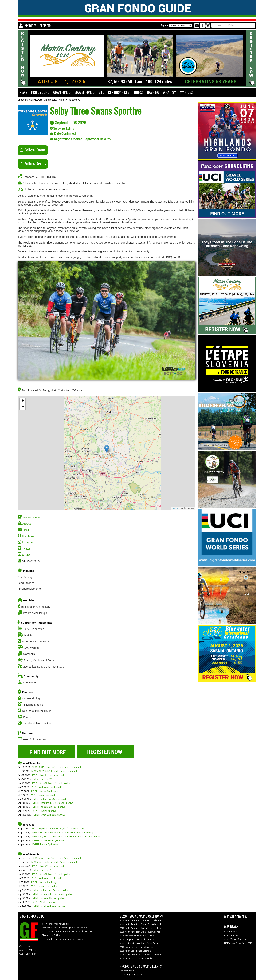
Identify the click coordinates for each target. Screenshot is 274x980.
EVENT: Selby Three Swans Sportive (51, 799)
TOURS (138, 92)
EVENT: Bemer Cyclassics (45, 845)
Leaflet (175, 508)
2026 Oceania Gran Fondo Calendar (137, 947)
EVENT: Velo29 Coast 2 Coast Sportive (52, 783)
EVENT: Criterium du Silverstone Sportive (52, 803)
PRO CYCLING (40, 92)
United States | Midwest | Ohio (33, 100)
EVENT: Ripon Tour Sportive (44, 795)
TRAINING (153, 92)
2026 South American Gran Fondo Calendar (141, 955)
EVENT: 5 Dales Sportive (44, 811)
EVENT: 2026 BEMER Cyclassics (48, 841)
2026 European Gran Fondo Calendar (138, 939)
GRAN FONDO (62, 92)
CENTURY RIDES (119, 92)
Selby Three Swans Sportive (66, 100)
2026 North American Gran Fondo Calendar (141, 920)
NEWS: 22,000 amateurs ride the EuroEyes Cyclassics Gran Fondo (66, 837)
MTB (101, 92)
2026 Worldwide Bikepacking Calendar (138, 936)
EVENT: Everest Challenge (44, 791)
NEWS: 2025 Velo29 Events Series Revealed (54, 771)
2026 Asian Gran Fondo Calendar (136, 951)
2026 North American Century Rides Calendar (142, 928)
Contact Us (25, 946)
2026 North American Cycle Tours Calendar (141, 932)
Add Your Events (128, 971)
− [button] (23, 407)
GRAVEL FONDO (84, 92)
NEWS (23, 92)
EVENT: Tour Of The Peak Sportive (50, 775)
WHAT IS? (169, 92)
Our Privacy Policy (28, 954)
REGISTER (45, 26)
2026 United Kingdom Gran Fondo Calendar (141, 943)
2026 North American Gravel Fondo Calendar (141, 924)
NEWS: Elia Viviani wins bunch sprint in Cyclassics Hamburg (63, 833)
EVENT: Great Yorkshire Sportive (49, 815)
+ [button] (23, 401)
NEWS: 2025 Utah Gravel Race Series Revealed (56, 767)
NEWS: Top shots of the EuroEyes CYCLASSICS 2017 (58, 829)
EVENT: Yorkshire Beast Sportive (47, 787)
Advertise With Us (28, 950)
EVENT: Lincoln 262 (43, 779)
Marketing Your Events (131, 974)
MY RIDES (31, 26)
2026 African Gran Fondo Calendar (136, 958)
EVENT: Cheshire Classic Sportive (48, 807)
